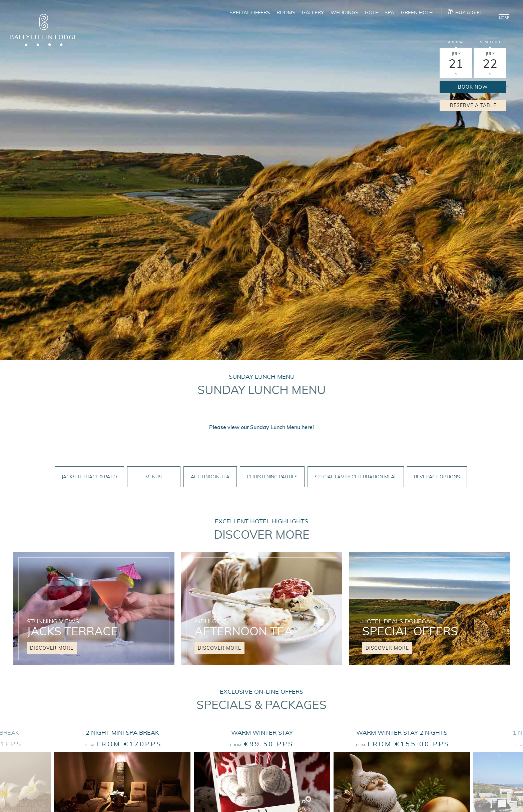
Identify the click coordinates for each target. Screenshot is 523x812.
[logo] (44, 31)
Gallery (313, 12)
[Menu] (503, 13)
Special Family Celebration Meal (356, 477)
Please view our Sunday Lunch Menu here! (261, 427)
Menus (154, 477)
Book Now (473, 87)
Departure (490, 42)
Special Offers (250, 12)
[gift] (465, 12)
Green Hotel (418, 12)
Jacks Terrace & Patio (89, 477)
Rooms (286, 12)
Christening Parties (272, 477)
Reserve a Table (473, 105)
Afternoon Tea (210, 477)
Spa (389, 12)
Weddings (344, 12)
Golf (371, 12)
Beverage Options (437, 477)
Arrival (456, 42)
